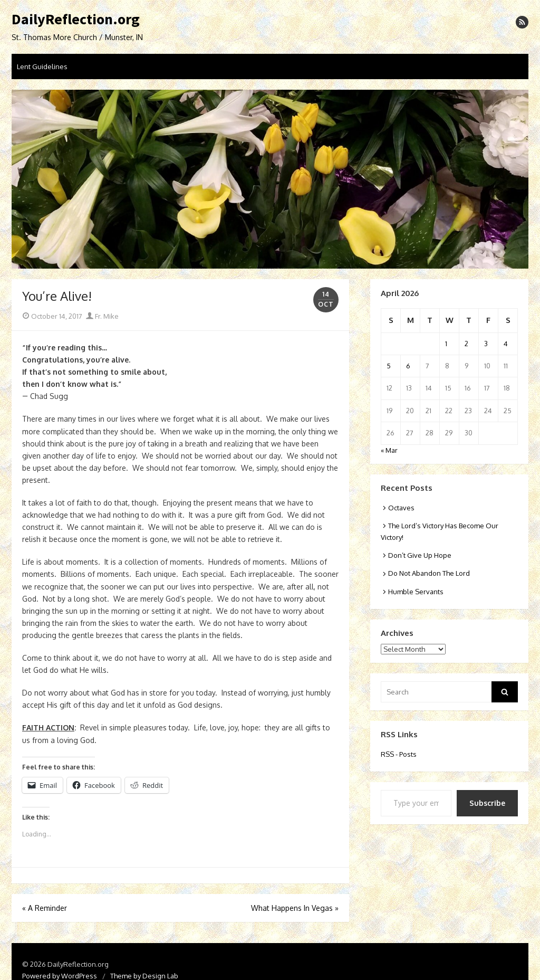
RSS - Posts (399, 754)
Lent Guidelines (42, 66)
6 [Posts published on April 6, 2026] (408, 366)
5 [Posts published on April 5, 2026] (389, 366)
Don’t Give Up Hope (420, 555)
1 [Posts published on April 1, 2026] (446, 344)
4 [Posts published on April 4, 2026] (506, 344)
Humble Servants (416, 592)
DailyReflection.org (76, 20)
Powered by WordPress (60, 976)
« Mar (389, 450)
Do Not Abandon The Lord (429, 573)
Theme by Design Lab (144, 976)
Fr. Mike (102, 316)
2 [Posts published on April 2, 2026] (466, 344)
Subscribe (487, 803)
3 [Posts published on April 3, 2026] (486, 344)
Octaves (401, 508)
